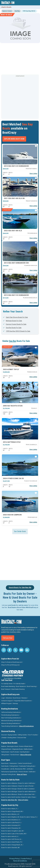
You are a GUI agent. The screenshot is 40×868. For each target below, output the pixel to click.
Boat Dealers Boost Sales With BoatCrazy (22, 607)
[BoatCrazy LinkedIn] (27, 650)
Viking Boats (5, 755)
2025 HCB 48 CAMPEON (12, 515)
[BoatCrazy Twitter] (15, 650)
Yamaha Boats (15, 755)
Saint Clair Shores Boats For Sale (15, 317)
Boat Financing (32, 686)
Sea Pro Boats (15, 752)
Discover (4, 735)
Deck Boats (5, 766)
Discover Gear (22, 738)
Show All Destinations (26, 726)
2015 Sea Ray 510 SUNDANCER (16, 295)
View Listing (33, 174)
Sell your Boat (8, 638)
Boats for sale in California (26, 783)
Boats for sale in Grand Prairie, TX (11, 842)
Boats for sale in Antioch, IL (10, 836)
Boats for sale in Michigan (9, 792)
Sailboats (32, 772)
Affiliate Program (6, 703)
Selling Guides (22, 735)
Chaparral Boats (6, 749)
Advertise (9, 698)
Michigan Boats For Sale (13, 321)
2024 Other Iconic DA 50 (13, 478)
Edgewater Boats (18, 749)
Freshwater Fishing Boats (27, 766)
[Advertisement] (20, 97)
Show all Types (22, 774)
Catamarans (13, 763)
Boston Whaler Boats (26, 746)
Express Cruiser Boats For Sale (15, 324)
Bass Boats (5, 763)
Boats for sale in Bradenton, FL (11, 820)
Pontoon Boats (23, 772)
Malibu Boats (28, 749)
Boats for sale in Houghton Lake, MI (12, 831)
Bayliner (4, 746)
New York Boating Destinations (11, 718)
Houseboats (5, 769)
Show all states (23, 800)
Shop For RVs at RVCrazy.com (10, 665)
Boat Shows (17, 698)
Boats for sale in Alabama (9, 783)
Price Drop (6, 210)
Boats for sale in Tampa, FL (28, 817)
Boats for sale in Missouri (9, 794)
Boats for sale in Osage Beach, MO (12, 811)
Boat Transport (6, 689)
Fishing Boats (14, 766)
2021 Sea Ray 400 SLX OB (14, 198)
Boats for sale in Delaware (9, 786)
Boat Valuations (21, 686)
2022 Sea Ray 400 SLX (13, 231)
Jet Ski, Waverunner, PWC (18, 769)
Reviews (24, 698)
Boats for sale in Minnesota (27, 792)
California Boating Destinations (11, 712)
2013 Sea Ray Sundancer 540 (16, 263)
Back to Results (6, 7)
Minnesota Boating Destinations (11, 721)
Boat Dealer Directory (18, 689)
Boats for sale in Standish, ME (10, 848)
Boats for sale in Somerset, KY (11, 825)
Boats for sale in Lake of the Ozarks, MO (14, 834)
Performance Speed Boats (9, 772)
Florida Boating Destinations (10, 715)
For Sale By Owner (7, 684)
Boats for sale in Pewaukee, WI (11, 828)
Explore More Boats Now (14, 139)
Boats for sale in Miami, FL (9, 809)
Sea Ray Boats (24, 752)
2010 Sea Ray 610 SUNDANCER (16, 166)
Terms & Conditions (20, 861)
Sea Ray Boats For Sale (12, 328)
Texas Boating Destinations (10, 726)
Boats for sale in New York (26, 794)
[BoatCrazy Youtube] (21, 650)
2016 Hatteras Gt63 (12, 442)
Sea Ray (17, 11)
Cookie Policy (26, 859)
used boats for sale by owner (18, 605)
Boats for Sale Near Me (9, 800)
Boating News (12, 738)
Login (3, 698)
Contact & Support (7, 701)
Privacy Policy (14, 859)
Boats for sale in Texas (28, 797)
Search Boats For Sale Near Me (20, 588)
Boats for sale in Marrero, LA (10, 814)
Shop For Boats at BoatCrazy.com (12, 662)
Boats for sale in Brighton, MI (10, 817)
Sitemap (15, 703)
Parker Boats (5, 752)
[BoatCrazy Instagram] (4, 650)
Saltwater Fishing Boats (9, 774)
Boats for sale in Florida (26, 786)
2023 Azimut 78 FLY (11, 369)
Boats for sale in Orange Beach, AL (12, 845)
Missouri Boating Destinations (11, 723)
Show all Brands (26, 755)
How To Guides (33, 735)
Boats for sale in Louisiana (26, 789)
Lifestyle (4, 738)
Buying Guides (12, 735)
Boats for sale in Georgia (9, 789)
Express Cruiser (7, 11)
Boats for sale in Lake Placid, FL (11, 823)
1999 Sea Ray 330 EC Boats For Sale (17, 331)
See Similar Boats (20, 531)
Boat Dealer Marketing (8, 686)
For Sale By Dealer (19, 684)
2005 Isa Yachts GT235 (13, 406)
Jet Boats (30, 769)
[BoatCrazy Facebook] (10, 650)
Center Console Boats (25, 763)
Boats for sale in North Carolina (11, 797)
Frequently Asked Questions (23, 701)
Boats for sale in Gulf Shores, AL (11, 839)
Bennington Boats (13, 746)
